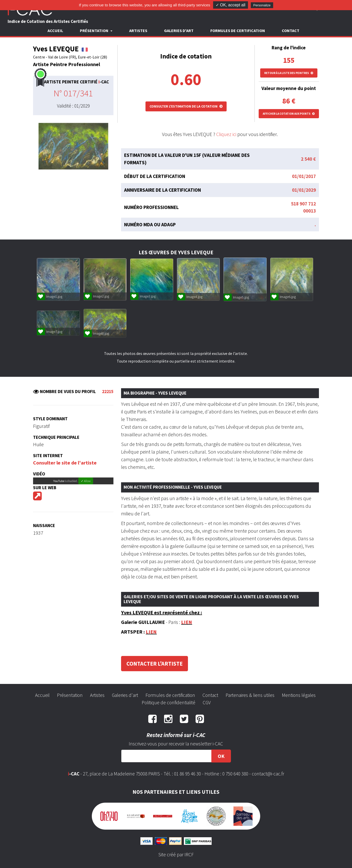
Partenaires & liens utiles (250, 695)
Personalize (262, 5)
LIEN (187, 622)
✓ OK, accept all (231, 5)
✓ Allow (86, 481)
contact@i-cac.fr (268, 774)
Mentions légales (299, 695)
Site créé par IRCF (176, 855)
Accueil (55, 31)
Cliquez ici (226, 134)
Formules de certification (238, 31)
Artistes (138, 31)
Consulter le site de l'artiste (65, 463)
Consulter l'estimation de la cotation (186, 106)
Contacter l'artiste (155, 664)
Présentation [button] (94, 31)
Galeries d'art (179, 31)
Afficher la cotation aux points (289, 114)
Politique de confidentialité (168, 702)
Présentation (70, 695)
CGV (207, 702)
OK (221, 756)
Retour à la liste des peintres (289, 73)
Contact (291, 31)
